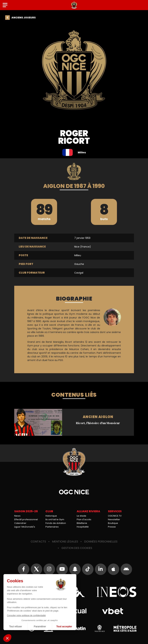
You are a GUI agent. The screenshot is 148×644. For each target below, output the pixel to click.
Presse (112, 527)
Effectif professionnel (26, 519)
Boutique (113, 523)
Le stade (81, 516)
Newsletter (114, 519)
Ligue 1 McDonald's (25, 527)
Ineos (117, 592)
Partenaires (52, 527)
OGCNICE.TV (115, 516)
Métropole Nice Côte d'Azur (125, 628)
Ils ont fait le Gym (55, 519)
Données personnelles (101, 542)
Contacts (38, 542)
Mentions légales (65, 542)
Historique (51, 516)
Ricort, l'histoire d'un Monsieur (74, 422)
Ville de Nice (100, 628)
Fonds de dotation (56, 523)
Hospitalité (83, 527)
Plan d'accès (84, 519)
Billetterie (82, 523)
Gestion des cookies (77, 548)
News (17, 516)
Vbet (113, 611)
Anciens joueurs (24, 18)
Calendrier (20, 523)
